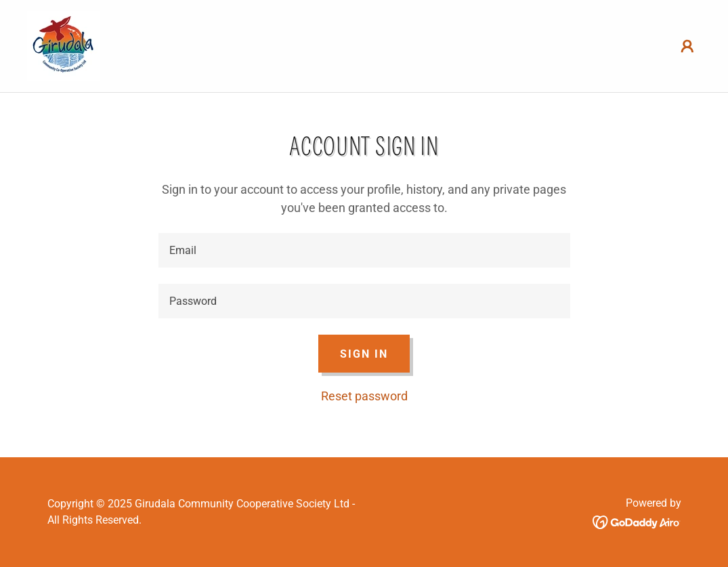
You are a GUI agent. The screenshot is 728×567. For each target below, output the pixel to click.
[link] (64, 45)
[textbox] (364, 250)
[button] (687, 46)
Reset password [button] (364, 396)
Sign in (364, 354)
